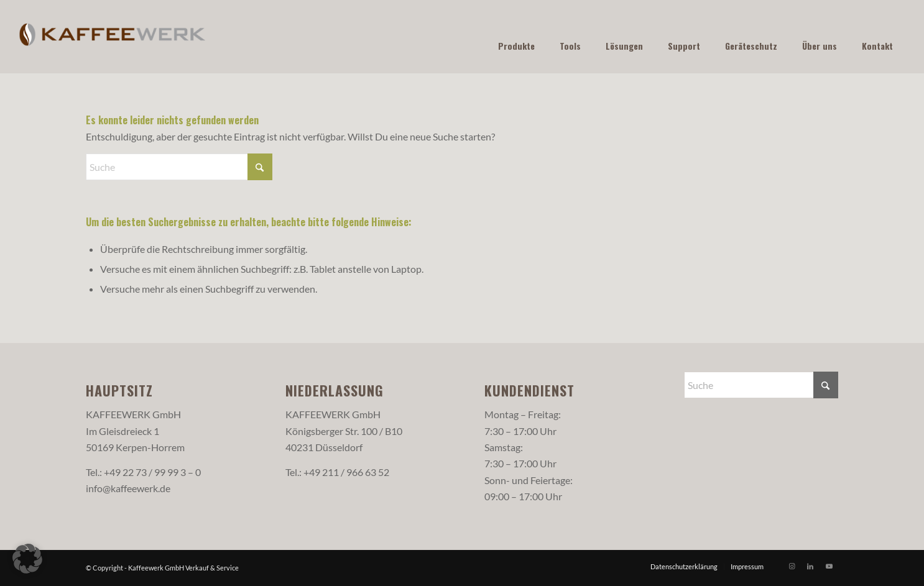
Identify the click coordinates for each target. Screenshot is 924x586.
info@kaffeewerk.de (128, 488)
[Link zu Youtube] (829, 566)
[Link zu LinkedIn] (810, 566)
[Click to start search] (260, 167)
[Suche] (179, 167)
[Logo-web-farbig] (113, 37)
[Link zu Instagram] (792, 566)
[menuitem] (684, 567)
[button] (27, 559)
